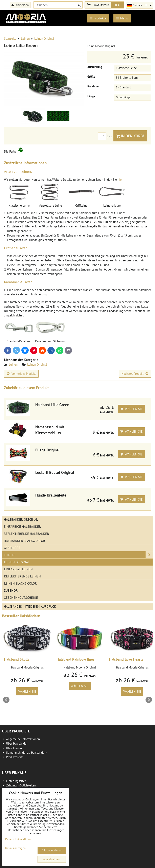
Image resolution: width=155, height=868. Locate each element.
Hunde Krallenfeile (51, 495)
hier (120, 180)
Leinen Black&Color (20, 583)
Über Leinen (14, 748)
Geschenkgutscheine (21, 597)
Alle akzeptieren (52, 850)
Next (149, 700)
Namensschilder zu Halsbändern (27, 753)
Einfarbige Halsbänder (22, 526)
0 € (117, 5)
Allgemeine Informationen (23, 739)
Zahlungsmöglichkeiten (21, 785)
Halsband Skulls (17, 659)
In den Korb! (130, 136)
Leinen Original (37, 364)
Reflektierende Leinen (22, 576)
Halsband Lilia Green (52, 405)
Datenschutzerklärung (19, 839)
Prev (6, 700)
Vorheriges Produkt (21, 374)
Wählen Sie (131, 409)
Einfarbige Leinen (18, 569)
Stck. (106, 136)
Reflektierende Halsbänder (26, 534)
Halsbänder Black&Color (25, 541)
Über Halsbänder (17, 743)
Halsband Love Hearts (126, 659)
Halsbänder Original (21, 519)
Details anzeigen (15, 848)
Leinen (13, 364)
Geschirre (12, 548)
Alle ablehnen (52, 859)
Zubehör (11, 590)
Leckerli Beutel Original (55, 472)
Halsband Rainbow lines (75, 659)
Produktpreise (15, 757)
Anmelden (20, 5)
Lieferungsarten (16, 781)
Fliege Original (48, 450)
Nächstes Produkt (135, 374)
